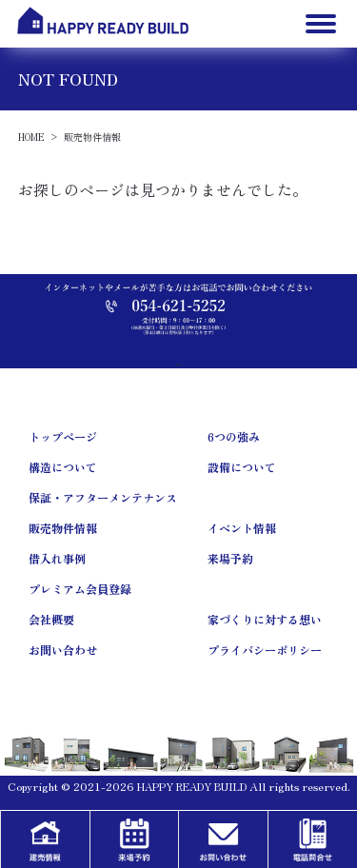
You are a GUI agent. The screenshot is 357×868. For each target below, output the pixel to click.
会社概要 (51, 619)
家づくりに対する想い (265, 619)
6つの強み (234, 436)
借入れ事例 (57, 558)
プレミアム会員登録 (80, 589)
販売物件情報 (63, 528)
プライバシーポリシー (265, 650)
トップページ (63, 436)
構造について (63, 467)
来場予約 (230, 558)
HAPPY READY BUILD (192, 786)
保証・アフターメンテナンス (103, 497)
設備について (242, 467)
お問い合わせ (63, 650)
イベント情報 (242, 528)
